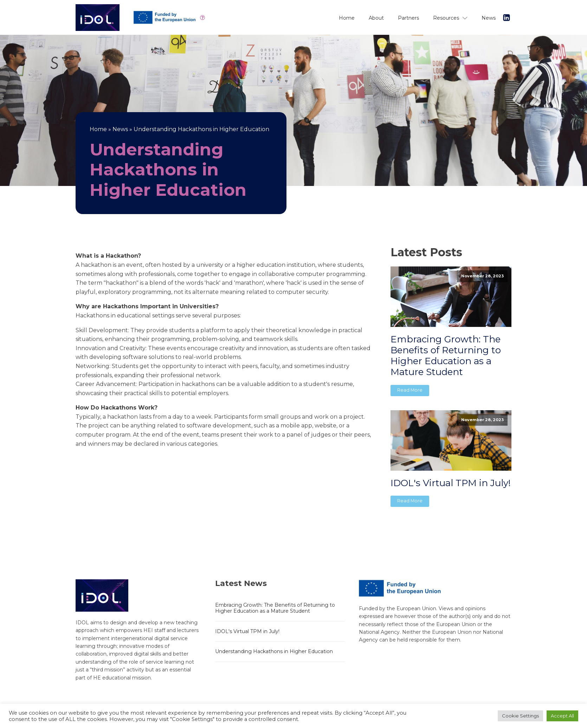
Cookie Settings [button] (520, 716)
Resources (450, 18)
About (376, 18)
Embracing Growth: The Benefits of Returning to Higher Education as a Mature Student (446, 356)
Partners (408, 18)
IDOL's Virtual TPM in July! (451, 483)
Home (347, 18)
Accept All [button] (562, 716)
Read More (410, 390)
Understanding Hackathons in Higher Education (274, 651)
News (489, 18)
